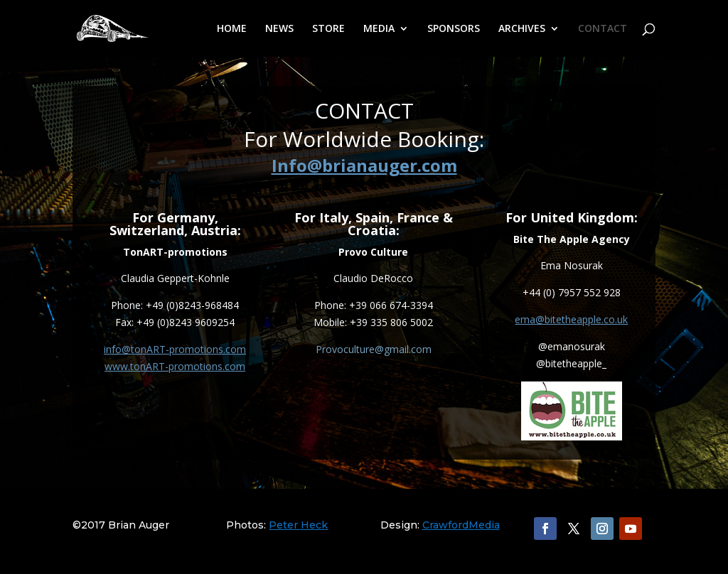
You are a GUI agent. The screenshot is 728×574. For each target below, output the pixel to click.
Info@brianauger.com (364, 165)
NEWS (279, 29)
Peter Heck (298, 525)
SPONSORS (454, 29)
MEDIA (379, 29)
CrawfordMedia (461, 525)
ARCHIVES (522, 29)
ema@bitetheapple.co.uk (571, 319)
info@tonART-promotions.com (175, 349)
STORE (328, 29)
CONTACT (603, 29)
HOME (232, 29)
